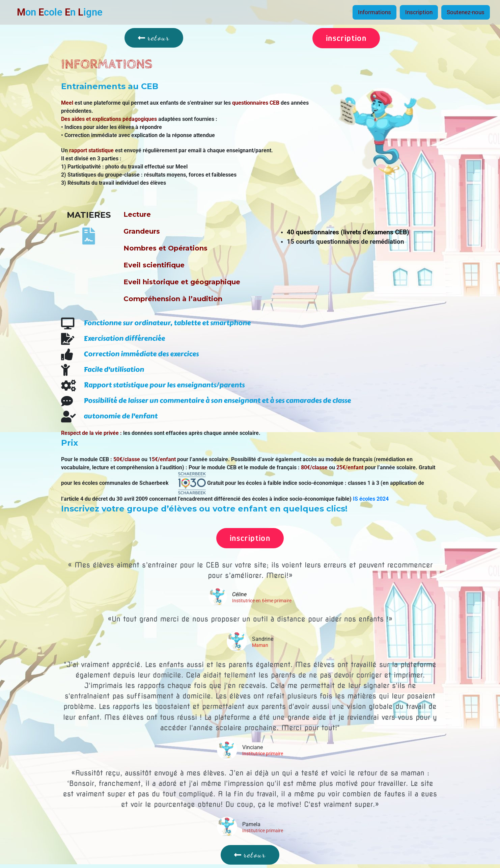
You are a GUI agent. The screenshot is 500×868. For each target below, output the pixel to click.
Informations (374, 12)
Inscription (419, 12)
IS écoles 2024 (371, 499)
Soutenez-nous (466, 12)
